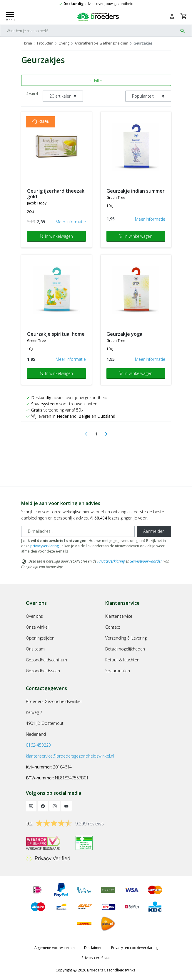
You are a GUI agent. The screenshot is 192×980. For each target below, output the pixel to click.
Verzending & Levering (126, 638)
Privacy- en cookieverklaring (134, 948)
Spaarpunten (118, 671)
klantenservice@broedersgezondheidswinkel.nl (70, 756)
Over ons (34, 616)
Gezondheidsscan (43, 671)
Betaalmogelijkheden (125, 649)
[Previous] (86, 434)
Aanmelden (154, 531)
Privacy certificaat (96, 958)
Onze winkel (37, 627)
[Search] (89, 31)
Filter (96, 80)
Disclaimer (93, 948)
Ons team (35, 649)
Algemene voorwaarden (55, 948)
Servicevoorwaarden (146, 561)
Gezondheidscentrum (46, 660)
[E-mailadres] (78, 531)
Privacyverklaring (111, 561)
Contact (113, 627)
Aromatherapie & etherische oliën (101, 43)
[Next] (106, 434)
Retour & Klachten (122, 660)
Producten (45, 43)
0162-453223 (38, 745)
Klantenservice (119, 616)
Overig (64, 43)
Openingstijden (40, 638)
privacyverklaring (45, 546)
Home (27, 43)
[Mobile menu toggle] (10, 16)
